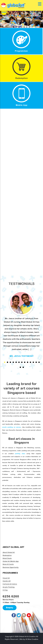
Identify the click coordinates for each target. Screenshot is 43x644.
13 (39, 362)
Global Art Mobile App (11, 561)
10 (30, 362)
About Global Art (9, 552)
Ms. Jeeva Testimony (22, 356)
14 (20, 367)
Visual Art (6, 578)
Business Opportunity (11, 567)
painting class (20, 454)
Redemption (7, 555)
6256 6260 (11, 596)
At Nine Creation (32, 639)
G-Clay (5, 590)
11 (33, 362)
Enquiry (10, 607)
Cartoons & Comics (10, 584)
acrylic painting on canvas (12, 427)
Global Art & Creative (27, 636)
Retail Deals (7, 558)
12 (36, 362)
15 (23, 367)
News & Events (8, 564)
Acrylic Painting (9, 587)
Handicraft (7, 581)
